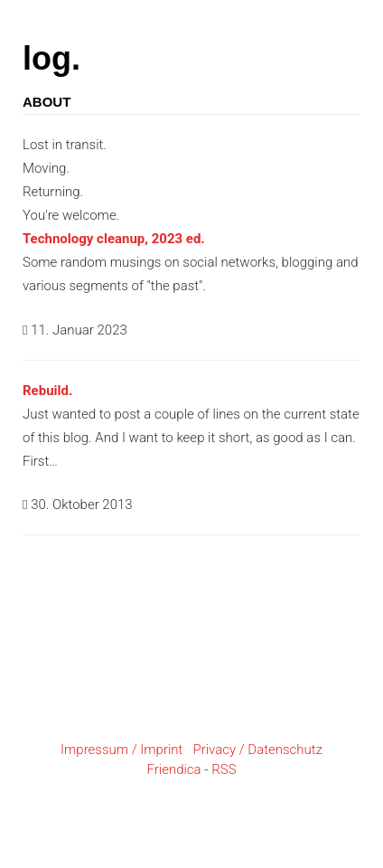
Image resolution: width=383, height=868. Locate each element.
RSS (224, 769)
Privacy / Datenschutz (257, 750)
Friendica (173, 769)
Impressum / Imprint (121, 750)
